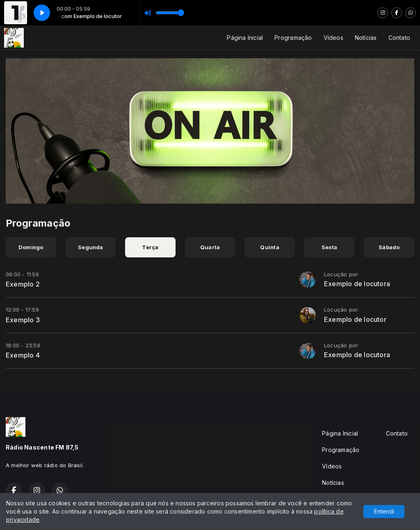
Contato (399, 38)
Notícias (366, 38)
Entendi (384, 511)
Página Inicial (245, 38)
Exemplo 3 (23, 320)
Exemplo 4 (23, 355)
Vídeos (333, 38)
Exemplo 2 (23, 284)
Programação (293, 38)
